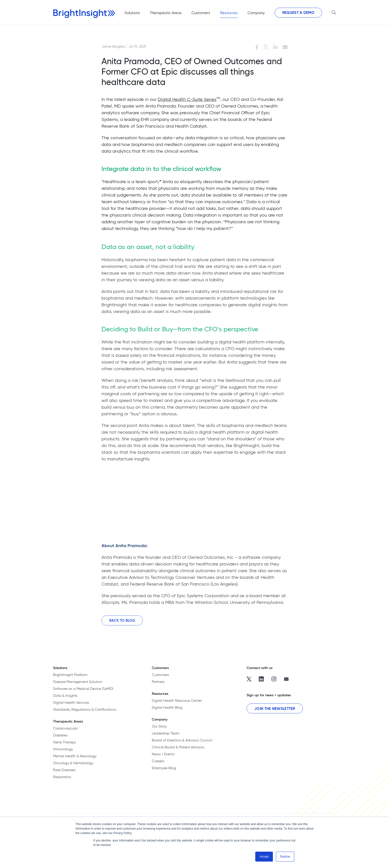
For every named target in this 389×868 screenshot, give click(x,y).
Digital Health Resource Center (177, 700)
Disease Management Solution (78, 682)
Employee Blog (164, 768)
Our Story (159, 726)
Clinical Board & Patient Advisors (178, 747)
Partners (158, 682)
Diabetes (60, 735)
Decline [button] (285, 857)
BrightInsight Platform (70, 675)
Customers (160, 675)
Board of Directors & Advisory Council (182, 740)
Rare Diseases (64, 770)
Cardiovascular (65, 728)
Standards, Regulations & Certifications (85, 709)
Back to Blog (122, 622)
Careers (158, 761)
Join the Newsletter (275, 709)
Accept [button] (264, 857)
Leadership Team (166, 733)
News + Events (163, 754)
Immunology (63, 749)
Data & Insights (65, 696)
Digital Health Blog (167, 707)
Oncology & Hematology (73, 763)
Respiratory (62, 777)
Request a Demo (298, 13)
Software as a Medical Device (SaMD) (83, 689)
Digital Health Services (71, 702)
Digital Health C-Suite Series (187, 99)
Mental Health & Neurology (75, 756)
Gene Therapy (65, 742)
